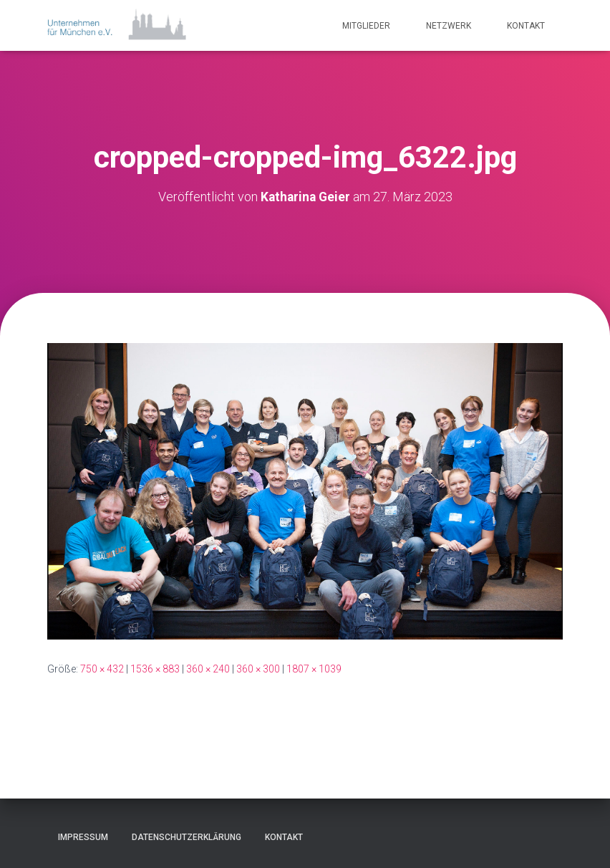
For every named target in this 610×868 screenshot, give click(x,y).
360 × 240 (208, 669)
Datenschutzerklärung (187, 837)
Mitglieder (366, 26)
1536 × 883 (155, 669)
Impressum (83, 837)
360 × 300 (258, 669)
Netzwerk (449, 26)
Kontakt (526, 26)
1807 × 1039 (314, 669)
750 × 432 (102, 669)
